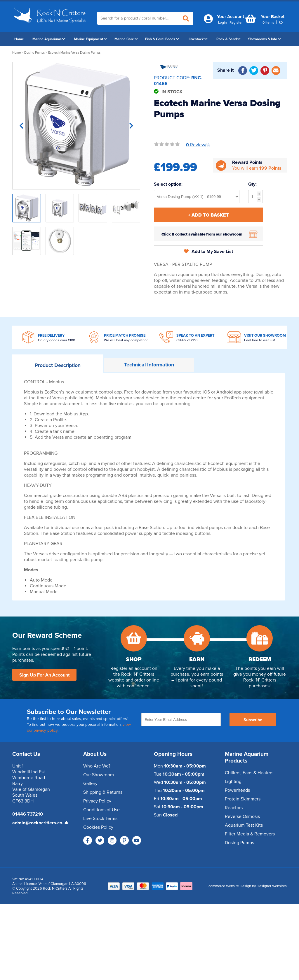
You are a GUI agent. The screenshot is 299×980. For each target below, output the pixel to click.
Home (19, 39)
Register (236, 22)
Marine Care (126, 39)
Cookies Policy (98, 827)
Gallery (90, 784)
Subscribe (253, 720)
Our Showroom (99, 775)
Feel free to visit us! (260, 340)
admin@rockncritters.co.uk (40, 823)
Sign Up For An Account (44, 675)
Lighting (233, 781)
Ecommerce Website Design (229, 886)
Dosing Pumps (34, 53)
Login (222, 22)
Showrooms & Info (265, 39)
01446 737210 (187, 340)
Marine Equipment (90, 39)
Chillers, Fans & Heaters (249, 773)
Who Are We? (97, 766)
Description (58, 365)
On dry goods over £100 (57, 340)
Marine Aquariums (49, 39)
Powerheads (237, 790)
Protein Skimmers (243, 799)
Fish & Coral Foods (162, 39)
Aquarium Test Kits (244, 825)
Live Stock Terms (100, 819)
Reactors (234, 808)
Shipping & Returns (103, 792)
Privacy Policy (97, 801)
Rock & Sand (228, 39)
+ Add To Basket (208, 215)
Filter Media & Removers (250, 834)
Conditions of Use (101, 810)
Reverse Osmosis (242, 816)
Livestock (198, 39)
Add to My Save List (208, 252)
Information (149, 365)
